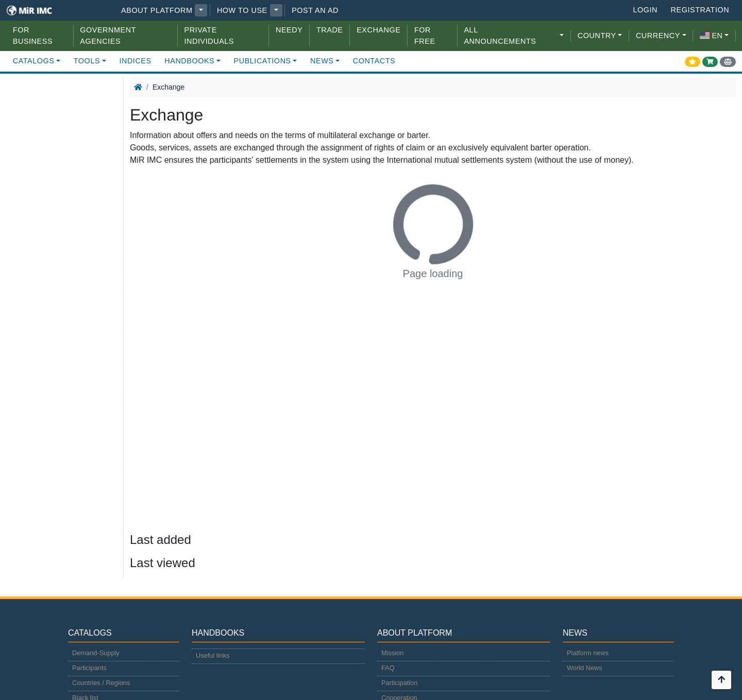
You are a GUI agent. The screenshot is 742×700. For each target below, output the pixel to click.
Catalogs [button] (34, 61)
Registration (700, 10)
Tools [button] (87, 61)
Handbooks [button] (189, 61)
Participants (89, 668)
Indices (135, 61)
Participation (399, 683)
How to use (242, 10)
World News (585, 668)
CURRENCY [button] (658, 36)
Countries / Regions (101, 683)
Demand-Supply (96, 653)
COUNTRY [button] (597, 36)
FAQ (388, 668)
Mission (392, 653)
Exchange (378, 30)
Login (645, 10)
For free (425, 36)
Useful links (213, 655)
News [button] (322, 61)
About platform (157, 10)
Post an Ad (315, 10)
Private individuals (209, 36)
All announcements (500, 36)
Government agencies (108, 36)
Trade (330, 30)
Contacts (374, 61)
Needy (289, 30)
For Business (33, 36)
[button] (201, 10)
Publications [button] (263, 61)
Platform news (588, 653)
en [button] (711, 36)
